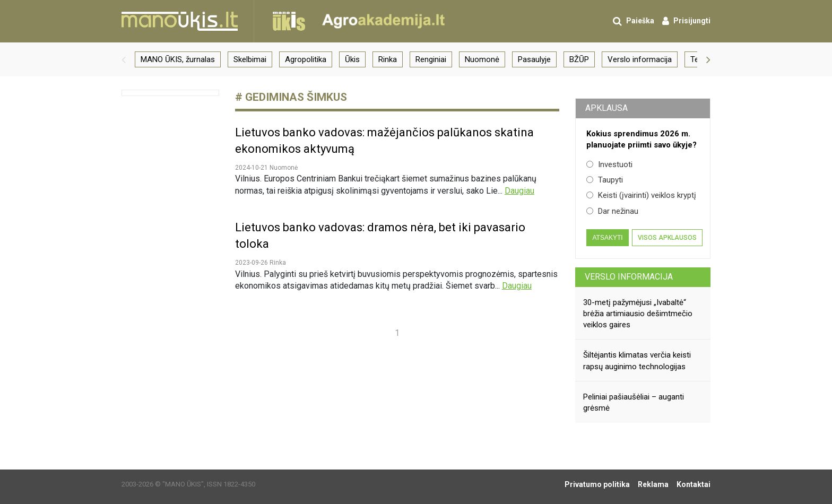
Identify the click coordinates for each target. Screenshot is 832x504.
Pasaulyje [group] (534, 59)
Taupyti (605, 180)
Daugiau (519, 191)
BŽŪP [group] (579, 59)
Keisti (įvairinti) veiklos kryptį (641, 195)
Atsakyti (607, 238)
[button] (124, 59)
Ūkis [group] (352, 59)
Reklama (653, 484)
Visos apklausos (667, 238)
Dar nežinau (612, 211)
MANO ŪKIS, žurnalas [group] (178, 59)
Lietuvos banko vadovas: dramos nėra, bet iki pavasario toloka (380, 236)
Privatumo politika (597, 484)
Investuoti (609, 164)
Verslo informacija (629, 277)
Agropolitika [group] (306, 59)
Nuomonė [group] (482, 59)
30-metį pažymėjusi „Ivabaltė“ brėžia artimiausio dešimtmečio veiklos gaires (638, 314)
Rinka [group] (388, 59)
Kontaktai (694, 484)
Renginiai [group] (431, 59)
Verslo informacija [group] (640, 59)
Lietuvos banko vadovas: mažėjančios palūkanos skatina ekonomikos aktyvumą (384, 141)
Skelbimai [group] (250, 59)
